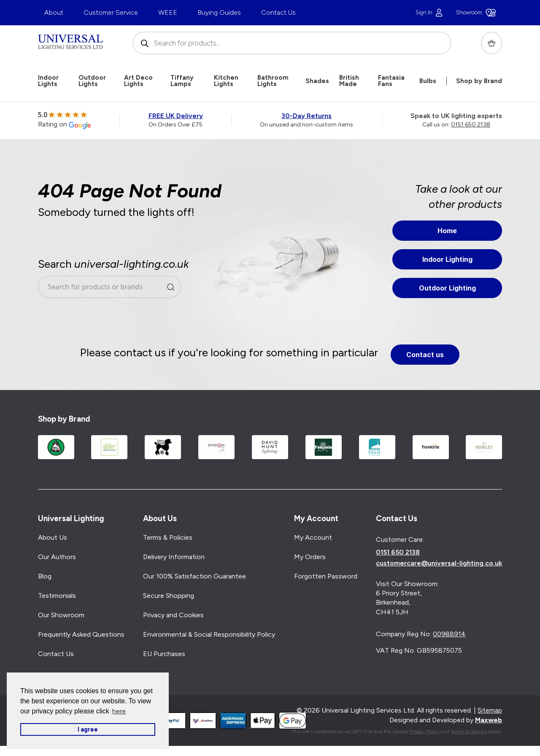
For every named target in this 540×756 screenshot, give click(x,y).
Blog (45, 576)
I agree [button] (88, 729)
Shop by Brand (479, 81)
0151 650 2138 (471, 125)
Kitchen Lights (226, 81)
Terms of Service (469, 732)
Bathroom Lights (273, 81)
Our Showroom (61, 615)
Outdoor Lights (92, 81)
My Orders (310, 557)
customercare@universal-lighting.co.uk (439, 563)
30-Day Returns (306, 116)
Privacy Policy (424, 732)
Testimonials (57, 596)
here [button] (119, 711)
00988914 (449, 634)
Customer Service (111, 12)
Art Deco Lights (138, 81)
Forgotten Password (326, 576)
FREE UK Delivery (176, 116)
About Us (53, 537)
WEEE (168, 12)
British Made (349, 81)
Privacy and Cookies (173, 615)
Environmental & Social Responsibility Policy (209, 634)
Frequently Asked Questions (81, 634)
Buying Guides (219, 12)
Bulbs (428, 81)
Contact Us (278, 12)
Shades (317, 81)
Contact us (425, 355)
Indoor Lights (48, 81)
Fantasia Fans (391, 81)
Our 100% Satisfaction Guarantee (194, 576)
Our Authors (57, 557)
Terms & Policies (168, 537)
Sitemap (490, 710)
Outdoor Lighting (447, 288)
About (54, 12)
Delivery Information (174, 557)
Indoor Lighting (447, 259)
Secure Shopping (169, 596)
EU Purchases (164, 654)
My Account (313, 537)
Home (447, 231)
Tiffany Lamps (182, 81)
